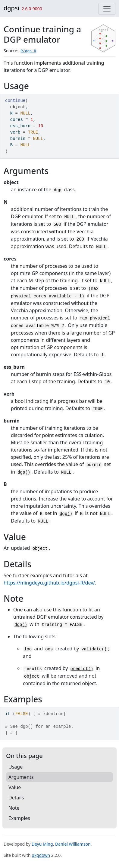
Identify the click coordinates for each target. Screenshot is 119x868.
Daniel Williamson (73, 844)
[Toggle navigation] (107, 9)
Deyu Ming (42, 844)
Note (14, 808)
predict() (82, 669)
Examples (19, 818)
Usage (16, 767)
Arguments (21, 777)
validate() (94, 649)
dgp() (24, 472)
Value (15, 787)
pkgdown (41, 855)
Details (16, 798)
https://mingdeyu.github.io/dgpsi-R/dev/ (49, 583)
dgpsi (11, 8)
